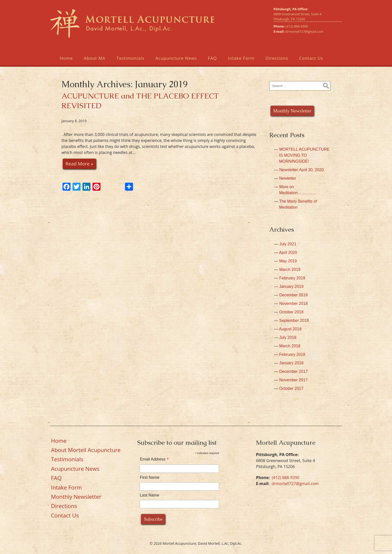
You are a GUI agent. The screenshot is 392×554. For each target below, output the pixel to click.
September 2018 (294, 320)
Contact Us (311, 58)
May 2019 (288, 261)
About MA (94, 58)
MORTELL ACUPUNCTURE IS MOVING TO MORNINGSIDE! (304, 155)
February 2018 (292, 354)
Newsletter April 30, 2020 (301, 170)
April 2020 (288, 253)
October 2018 (291, 312)
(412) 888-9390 (297, 26)
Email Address (154, 459)
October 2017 (291, 388)
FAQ (212, 58)
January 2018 (291, 363)
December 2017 (293, 371)
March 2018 (290, 346)
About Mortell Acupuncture (86, 450)
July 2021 (288, 244)
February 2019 (292, 278)
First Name (149, 477)
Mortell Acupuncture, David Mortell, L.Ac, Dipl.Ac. (132, 23)
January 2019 (291, 286)
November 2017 (293, 380)
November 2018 (293, 303)
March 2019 (290, 270)
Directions (277, 58)
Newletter (288, 178)
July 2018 (288, 337)
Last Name (149, 495)
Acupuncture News (176, 58)
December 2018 (293, 295)
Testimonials (130, 58)
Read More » (79, 164)
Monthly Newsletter (292, 111)
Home (66, 58)
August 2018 (290, 329)
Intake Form (241, 58)
